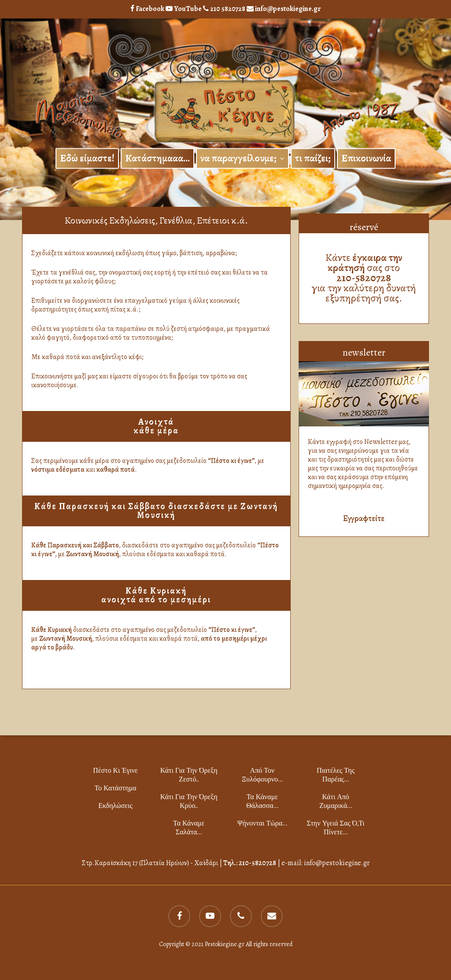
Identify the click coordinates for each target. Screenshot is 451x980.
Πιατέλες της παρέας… (336, 775)
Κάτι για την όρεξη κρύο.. (189, 801)
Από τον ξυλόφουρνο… (262, 775)
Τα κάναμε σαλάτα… (189, 828)
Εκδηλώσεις (115, 806)
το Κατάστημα (115, 788)
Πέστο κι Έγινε (115, 770)
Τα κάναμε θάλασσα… (262, 801)
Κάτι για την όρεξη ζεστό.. (189, 775)
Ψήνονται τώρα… (262, 823)
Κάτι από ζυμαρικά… (336, 801)
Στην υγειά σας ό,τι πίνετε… (335, 828)
